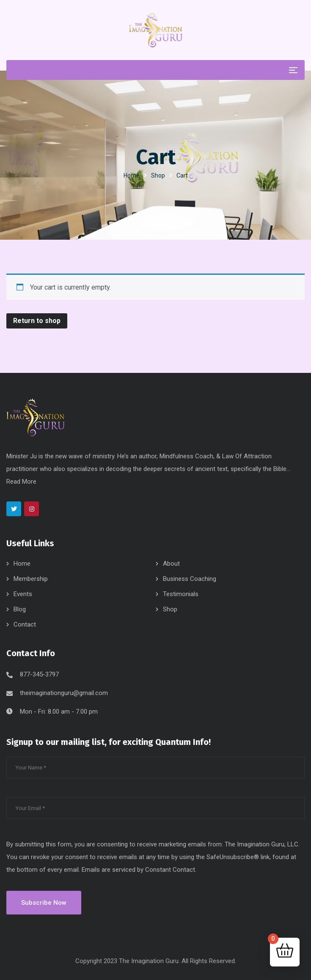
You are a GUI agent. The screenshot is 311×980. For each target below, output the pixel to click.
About (171, 564)
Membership (31, 579)
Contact (25, 624)
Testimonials (181, 594)
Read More (21, 482)
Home (132, 175)
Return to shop (37, 321)
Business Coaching (190, 579)
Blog (20, 609)
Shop (158, 175)
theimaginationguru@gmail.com (64, 693)
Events (23, 594)
